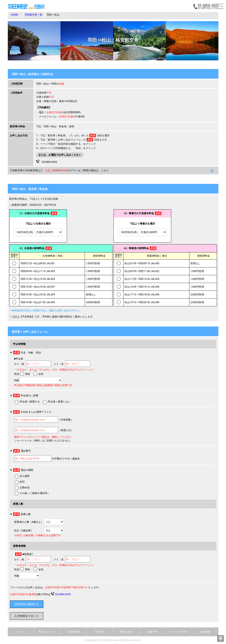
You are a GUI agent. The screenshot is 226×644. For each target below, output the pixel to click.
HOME (15, 15)
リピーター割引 (179, 632)
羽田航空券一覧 (33, 15)
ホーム (21, 632)
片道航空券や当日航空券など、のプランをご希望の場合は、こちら (59, 170)
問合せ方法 (126, 632)
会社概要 (205, 632)
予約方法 (100, 632)
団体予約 (152, 632)
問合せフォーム (47, 632)
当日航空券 (74, 632)
